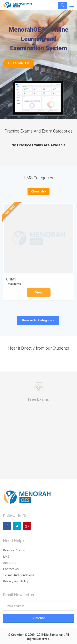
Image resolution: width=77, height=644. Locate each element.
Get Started (19, 63)
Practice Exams (14, 550)
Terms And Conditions (19, 575)
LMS (6, 556)
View (39, 294)
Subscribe (38, 618)
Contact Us (11, 569)
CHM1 (11, 281)
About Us (10, 563)
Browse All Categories (38, 320)
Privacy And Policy (16, 581)
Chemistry (38, 191)
